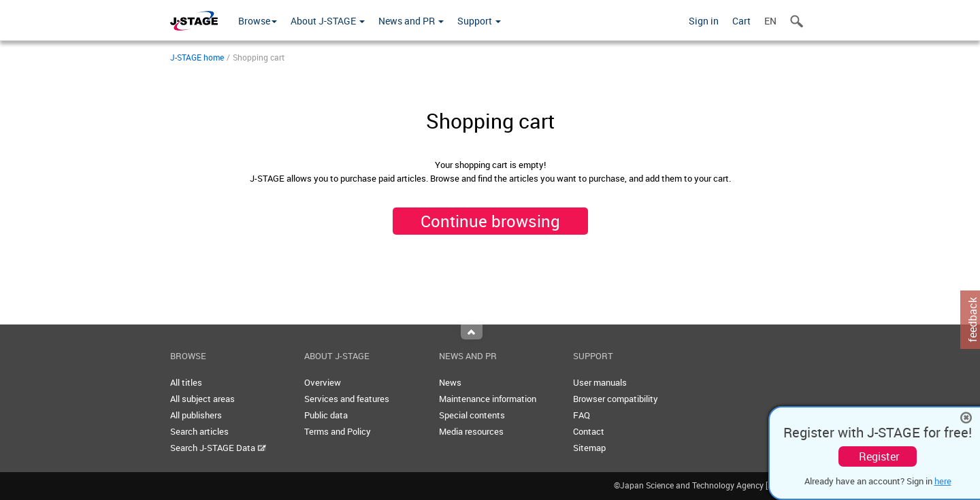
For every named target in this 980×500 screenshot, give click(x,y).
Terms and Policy (338, 431)
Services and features (347, 399)
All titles (186, 382)
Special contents (472, 415)
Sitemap (589, 448)
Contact (589, 431)
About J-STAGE (328, 21)
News (450, 382)
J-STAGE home (197, 57)
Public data (326, 415)
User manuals (600, 382)
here (943, 481)
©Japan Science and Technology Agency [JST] (712, 485)
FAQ (582, 415)
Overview (323, 382)
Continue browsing (490, 221)
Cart (741, 21)
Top (472, 332)
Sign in (704, 21)
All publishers (196, 415)
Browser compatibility (616, 399)
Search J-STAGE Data (218, 448)
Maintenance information (488, 399)
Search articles (199, 431)
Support (479, 21)
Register (879, 456)
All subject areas (202, 399)
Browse (258, 21)
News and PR (411, 21)
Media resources (471, 431)
